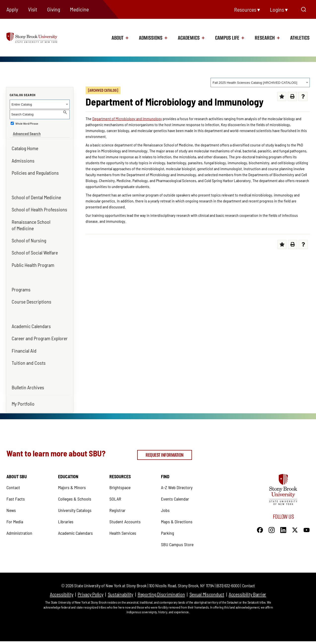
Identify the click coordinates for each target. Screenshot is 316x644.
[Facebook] (260, 518)
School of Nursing (29, 237)
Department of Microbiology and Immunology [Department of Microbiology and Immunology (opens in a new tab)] (127, 119)
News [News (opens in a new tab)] (11, 499)
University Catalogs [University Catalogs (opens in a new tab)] (75, 499)
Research (265, 38)
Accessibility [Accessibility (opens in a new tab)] (62, 583)
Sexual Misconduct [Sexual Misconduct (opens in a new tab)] (207, 583)
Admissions (151, 38)
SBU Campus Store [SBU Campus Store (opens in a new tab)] (177, 533)
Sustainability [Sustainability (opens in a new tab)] (121, 583)
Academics (189, 38)
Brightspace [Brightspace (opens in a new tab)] (120, 476)
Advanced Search (24, 130)
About (118, 38)
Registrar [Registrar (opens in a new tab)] (117, 499)
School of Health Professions (39, 206)
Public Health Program (33, 261)
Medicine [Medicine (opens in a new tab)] (79, 9)
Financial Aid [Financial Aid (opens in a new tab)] (24, 347)
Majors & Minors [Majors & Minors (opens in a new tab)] (72, 476)
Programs (21, 286)
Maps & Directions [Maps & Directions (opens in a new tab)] (177, 510)
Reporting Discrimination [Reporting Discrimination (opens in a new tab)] (161, 583)
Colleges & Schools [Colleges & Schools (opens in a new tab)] (75, 487)
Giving (54, 9)
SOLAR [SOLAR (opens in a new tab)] (115, 487)
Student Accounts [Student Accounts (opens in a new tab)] (125, 510)
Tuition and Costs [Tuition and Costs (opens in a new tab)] (29, 360)
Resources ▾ (247, 9)
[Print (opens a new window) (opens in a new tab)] (292, 97)
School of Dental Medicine (36, 194)
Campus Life (227, 38)
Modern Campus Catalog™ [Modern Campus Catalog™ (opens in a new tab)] (209, 637)
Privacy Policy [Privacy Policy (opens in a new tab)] (90, 583)
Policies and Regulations (35, 169)
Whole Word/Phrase (27, 123)
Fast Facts (16, 487)
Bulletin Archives (28, 384)
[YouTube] (307, 518)
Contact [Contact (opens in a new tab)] (13, 476)
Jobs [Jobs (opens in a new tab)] (165, 499)
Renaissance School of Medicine (31, 222)
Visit (33, 9)
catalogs (96, 637)
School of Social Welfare (35, 249)
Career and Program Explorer (40, 335)
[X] (295, 518)
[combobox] (260, 83)
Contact (249, 574)
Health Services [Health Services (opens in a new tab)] (123, 521)
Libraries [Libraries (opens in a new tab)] (66, 510)
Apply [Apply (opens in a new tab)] (12, 9)
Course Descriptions (32, 298)
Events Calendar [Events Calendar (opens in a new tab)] (175, 487)
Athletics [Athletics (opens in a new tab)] (300, 38)
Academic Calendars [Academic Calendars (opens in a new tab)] (31, 323)
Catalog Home (25, 145)
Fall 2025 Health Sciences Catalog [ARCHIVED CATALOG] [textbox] (255, 83)
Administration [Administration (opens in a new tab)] (19, 521)
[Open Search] (304, 9)
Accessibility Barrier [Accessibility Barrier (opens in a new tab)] (247, 583)
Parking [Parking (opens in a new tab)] (168, 521)
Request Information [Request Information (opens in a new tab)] (165, 446)
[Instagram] (272, 518)
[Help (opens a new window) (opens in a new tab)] (303, 97)
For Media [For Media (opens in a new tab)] (15, 510)
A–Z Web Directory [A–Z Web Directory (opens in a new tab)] (177, 476)
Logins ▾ (279, 9)
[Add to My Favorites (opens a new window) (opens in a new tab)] (282, 97)
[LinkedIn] (283, 518)
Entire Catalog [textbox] (22, 104)
